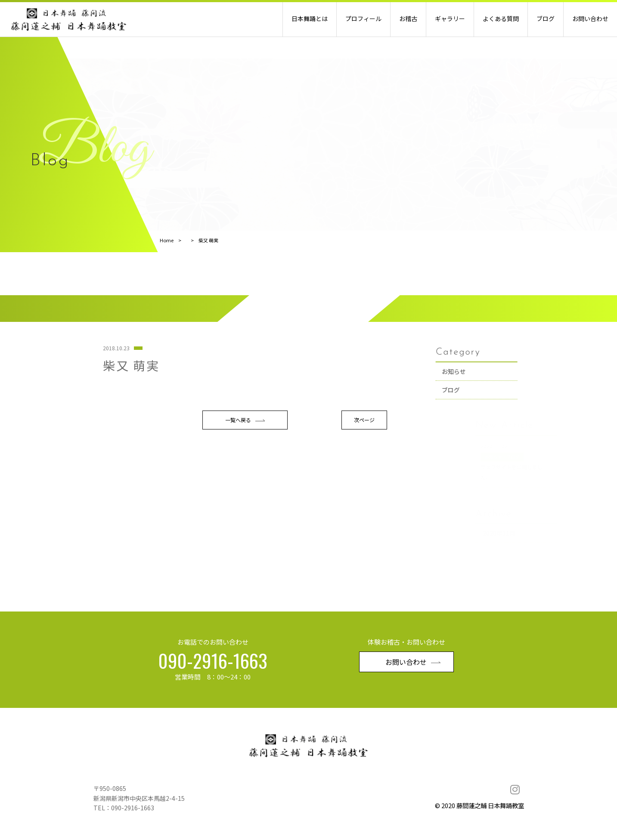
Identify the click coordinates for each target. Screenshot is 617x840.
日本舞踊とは (310, 19)
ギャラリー (450, 19)
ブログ (546, 19)
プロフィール (363, 19)
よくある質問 (501, 19)
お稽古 (408, 19)
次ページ (364, 475)
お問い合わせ (590, 19)
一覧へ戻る (245, 476)
